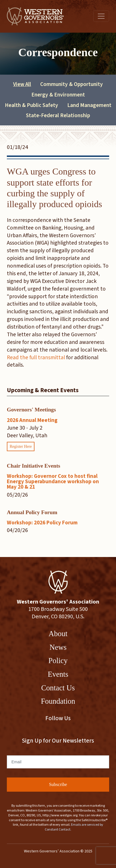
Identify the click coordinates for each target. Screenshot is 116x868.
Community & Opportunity (72, 84)
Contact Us (58, 688)
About (58, 634)
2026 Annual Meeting (32, 420)
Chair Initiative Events (33, 466)
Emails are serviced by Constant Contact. (74, 827)
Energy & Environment (58, 95)
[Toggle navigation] (101, 16)
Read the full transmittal (36, 358)
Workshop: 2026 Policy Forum (42, 523)
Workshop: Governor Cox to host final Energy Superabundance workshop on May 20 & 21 (53, 482)
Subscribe (58, 784)
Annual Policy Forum (32, 512)
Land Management (89, 105)
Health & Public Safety (31, 105)
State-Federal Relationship (58, 115)
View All (22, 84)
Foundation (58, 701)
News (58, 647)
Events (58, 674)
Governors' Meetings (31, 410)
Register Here (21, 446)
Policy (58, 661)
